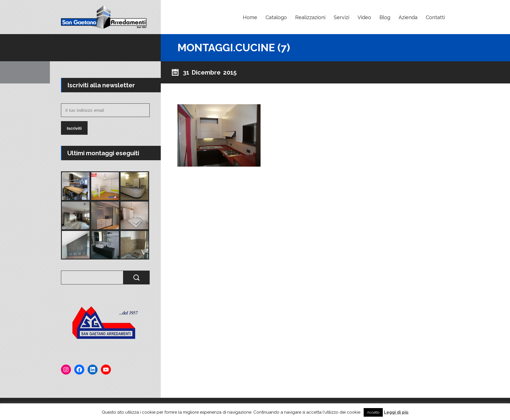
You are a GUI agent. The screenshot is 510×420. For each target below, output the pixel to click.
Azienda (408, 17)
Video (364, 17)
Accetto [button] (373, 412)
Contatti (435, 17)
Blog (385, 17)
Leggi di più (396, 412)
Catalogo (276, 17)
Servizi (341, 17)
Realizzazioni (310, 17)
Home (250, 17)
